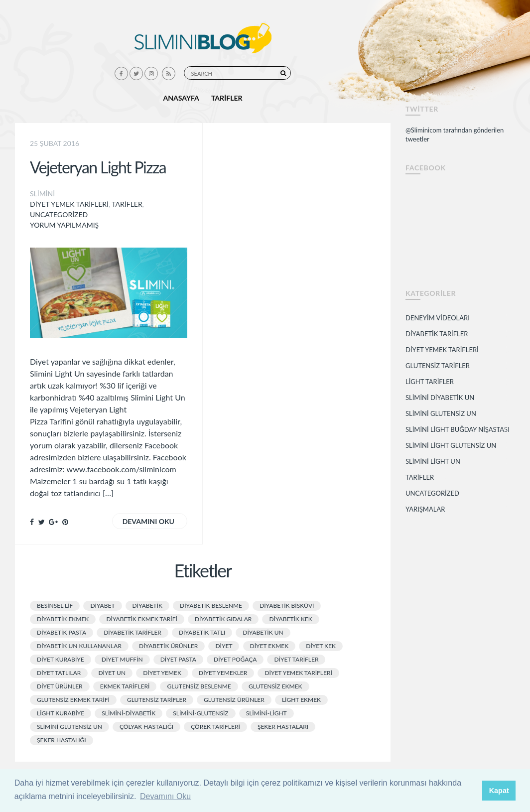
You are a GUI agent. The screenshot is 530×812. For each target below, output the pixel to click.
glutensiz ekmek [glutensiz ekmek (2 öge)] (275, 686)
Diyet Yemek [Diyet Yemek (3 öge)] (162, 673)
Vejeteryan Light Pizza (98, 167)
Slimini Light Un (433, 461)
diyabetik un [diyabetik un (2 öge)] (263, 632)
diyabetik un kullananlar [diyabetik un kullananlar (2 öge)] (79, 646)
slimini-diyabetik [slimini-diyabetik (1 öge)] (129, 713)
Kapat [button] (499, 791)
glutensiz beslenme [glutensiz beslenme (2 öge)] (199, 686)
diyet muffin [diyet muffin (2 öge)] (122, 659)
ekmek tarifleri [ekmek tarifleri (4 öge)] (125, 686)
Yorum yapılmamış (64, 225)
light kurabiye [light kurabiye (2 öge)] (61, 713)
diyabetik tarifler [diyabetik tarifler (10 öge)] (132, 632)
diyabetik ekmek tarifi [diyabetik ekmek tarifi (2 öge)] (141, 619)
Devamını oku (148, 521)
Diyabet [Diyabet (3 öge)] (102, 606)
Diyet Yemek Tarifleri (69, 204)
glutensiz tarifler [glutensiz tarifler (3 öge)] (157, 700)
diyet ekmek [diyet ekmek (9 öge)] (269, 646)
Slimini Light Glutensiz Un (451, 445)
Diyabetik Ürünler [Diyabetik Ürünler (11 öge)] (168, 646)
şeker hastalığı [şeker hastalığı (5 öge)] (62, 740)
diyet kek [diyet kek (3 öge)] (321, 646)
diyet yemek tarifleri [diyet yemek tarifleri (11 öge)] (298, 673)
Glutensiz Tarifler (438, 366)
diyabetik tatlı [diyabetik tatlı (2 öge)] (202, 632)
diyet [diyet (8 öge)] (224, 646)
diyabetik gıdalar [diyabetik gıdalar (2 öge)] (223, 619)
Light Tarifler (430, 382)
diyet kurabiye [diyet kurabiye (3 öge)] (61, 659)
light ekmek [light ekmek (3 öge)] (301, 700)
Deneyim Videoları (438, 318)
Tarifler (227, 98)
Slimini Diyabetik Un (440, 398)
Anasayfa (181, 98)
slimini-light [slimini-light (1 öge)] (266, 713)
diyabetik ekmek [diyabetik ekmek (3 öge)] (63, 619)
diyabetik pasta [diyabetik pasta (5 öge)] (62, 632)
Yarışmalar (425, 509)
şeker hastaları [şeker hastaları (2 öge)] (283, 727)
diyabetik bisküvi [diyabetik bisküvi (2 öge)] (287, 606)
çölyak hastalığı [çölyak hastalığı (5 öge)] (146, 727)
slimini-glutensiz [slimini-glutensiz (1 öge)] (200, 713)
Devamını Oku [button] (165, 796)
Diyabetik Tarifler (437, 334)
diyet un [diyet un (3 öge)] (112, 673)
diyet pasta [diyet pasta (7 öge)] (178, 659)
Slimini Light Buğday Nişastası (458, 429)
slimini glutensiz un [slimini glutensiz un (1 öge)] (69, 727)
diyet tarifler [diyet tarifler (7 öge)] (296, 659)
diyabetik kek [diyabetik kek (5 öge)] (290, 619)
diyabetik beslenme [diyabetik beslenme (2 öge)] (211, 606)
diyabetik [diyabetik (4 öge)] (147, 606)
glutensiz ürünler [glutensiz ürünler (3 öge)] (234, 700)
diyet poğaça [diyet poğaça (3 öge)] (235, 659)
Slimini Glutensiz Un (441, 413)
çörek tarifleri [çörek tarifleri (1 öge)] (215, 727)
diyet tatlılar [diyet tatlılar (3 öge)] (59, 673)
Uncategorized (59, 214)
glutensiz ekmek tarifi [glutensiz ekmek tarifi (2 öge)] (73, 700)
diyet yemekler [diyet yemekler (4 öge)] (223, 673)
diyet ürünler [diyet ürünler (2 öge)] (60, 686)
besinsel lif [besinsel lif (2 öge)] (55, 606)
